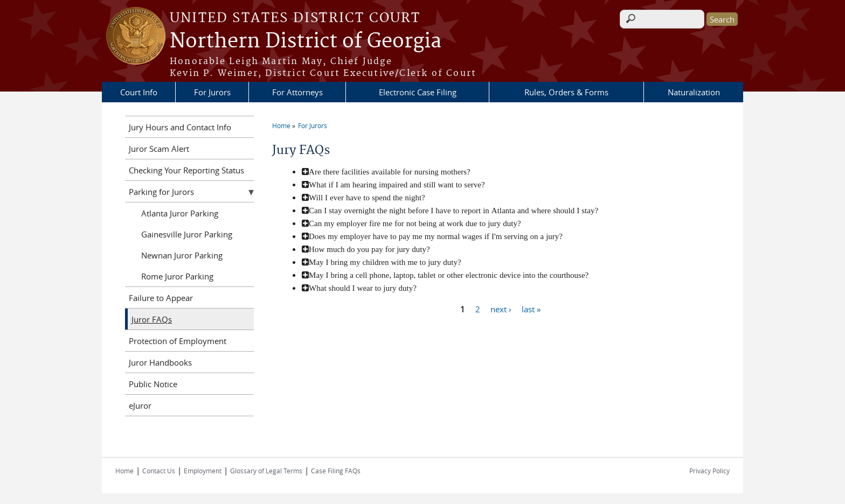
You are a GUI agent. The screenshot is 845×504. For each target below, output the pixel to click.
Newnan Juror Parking (182, 255)
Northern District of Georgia (306, 41)
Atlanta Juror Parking (180, 213)
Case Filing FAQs (336, 471)
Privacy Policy (709, 471)
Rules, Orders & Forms (566, 92)
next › (501, 309)
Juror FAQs (152, 319)
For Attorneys (297, 92)
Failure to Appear (161, 298)
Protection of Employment (178, 341)
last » (531, 309)
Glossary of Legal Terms (266, 471)
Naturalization (694, 92)
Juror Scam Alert (159, 149)
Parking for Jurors (161, 192)
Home (281, 125)
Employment (203, 471)
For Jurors (212, 92)
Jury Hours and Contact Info (180, 127)
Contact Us (159, 471)
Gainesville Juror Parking (187, 234)
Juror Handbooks (160, 362)
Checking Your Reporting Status (186, 170)
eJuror (140, 405)
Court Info (139, 92)
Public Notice (153, 384)
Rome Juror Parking (177, 276)
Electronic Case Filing (418, 92)
